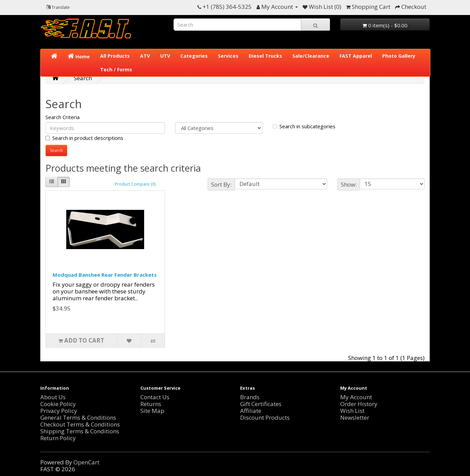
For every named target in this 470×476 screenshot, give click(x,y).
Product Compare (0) (135, 184)
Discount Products (265, 417)
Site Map (152, 411)
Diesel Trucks (265, 56)
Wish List (352, 411)
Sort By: (221, 184)
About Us (53, 397)
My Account (356, 397)
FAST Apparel (356, 56)
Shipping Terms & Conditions (80, 431)
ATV (145, 56)
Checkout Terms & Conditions (80, 424)
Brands (250, 397)
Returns (151, 404)
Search (83, 78)
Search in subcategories (304, 126)
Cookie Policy (58, 404)
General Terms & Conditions (78, 417)
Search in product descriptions (84, 138)
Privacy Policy (59, 411)
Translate (58, 7)
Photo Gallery (399, 56)
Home (79, 56)
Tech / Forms (116, 69)
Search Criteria (63, 117)
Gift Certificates (261, 404)
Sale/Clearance (311, 56)
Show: (349, 184)
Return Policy (58, 438)
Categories (194, 56)
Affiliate (251, 411)
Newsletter (355, 417)
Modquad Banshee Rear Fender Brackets (105, 275)
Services (228, 56)
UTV (165, 56)
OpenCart (86, 462)
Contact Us (155, 397)
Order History (359, 404)
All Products (115, 56)
